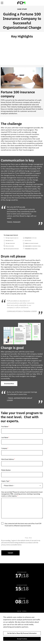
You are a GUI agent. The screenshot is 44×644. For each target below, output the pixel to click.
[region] (22, 628)
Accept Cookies (22, 639)
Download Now (9, 384)
